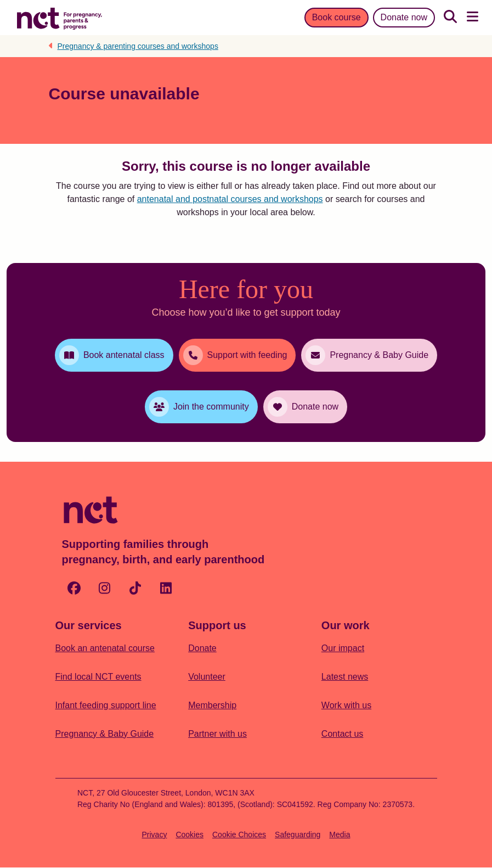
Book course (337, 17)
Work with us (346, 705)
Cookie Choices (239, 835)
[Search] (450, 18)
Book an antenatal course (105, 648)
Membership (212, 705)
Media (340, 835)
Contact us (342, 734)
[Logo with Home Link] (60, 18)
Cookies (190, 835)
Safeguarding (298, 835)
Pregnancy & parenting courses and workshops (138, 46)
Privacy (155, 835)
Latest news (345, 677)
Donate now (404, 17)
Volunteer (207, 677)
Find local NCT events (98, 677)
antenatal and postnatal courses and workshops (230, 199)
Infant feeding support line (106, 705)
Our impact (343, 648)
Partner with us (217, 734)
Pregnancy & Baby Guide (105, 734)
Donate (202, 648)
